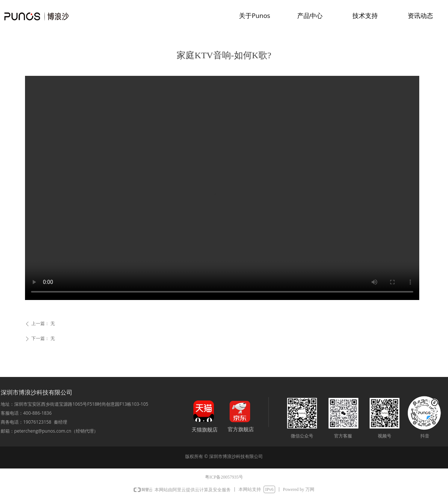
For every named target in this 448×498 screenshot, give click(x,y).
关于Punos (254, 16)
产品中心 (310, 16)
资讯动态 (420, 16)
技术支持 (365, 16)
